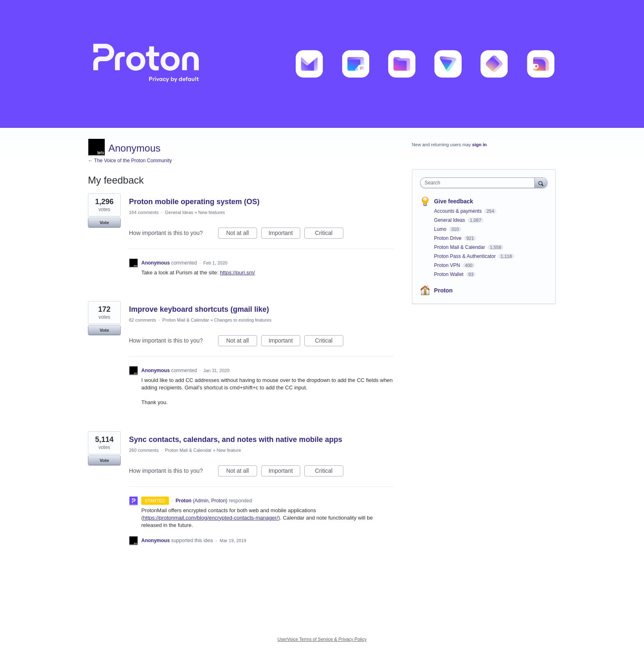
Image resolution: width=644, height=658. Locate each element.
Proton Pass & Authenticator (466, 256)
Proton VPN (448, 265)
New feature (229, 450)
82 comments (143, 320)
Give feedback (454, 201)
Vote (104, 223)
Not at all (242, 234)
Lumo (441, 229)
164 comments (144, 212)
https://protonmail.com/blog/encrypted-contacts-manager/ (210, 518)
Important (284, 234)
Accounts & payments (459, 211)
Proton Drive (448, 238)
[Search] (541, 183)
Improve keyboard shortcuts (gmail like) (199, 309)
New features (212, 212)
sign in (480, 145)
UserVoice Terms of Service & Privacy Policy (322, 639)
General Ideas (179, 212)
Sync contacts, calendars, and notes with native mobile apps (236, 439)
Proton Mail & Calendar (186, 320)
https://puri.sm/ (237, 273)
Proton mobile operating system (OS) (194, 202)
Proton (443, 290)
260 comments (144, 450)
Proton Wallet (450, 274)
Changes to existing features (243, 320)
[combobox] (480, 183)
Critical (329, 234)
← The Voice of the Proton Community (130, 161)
